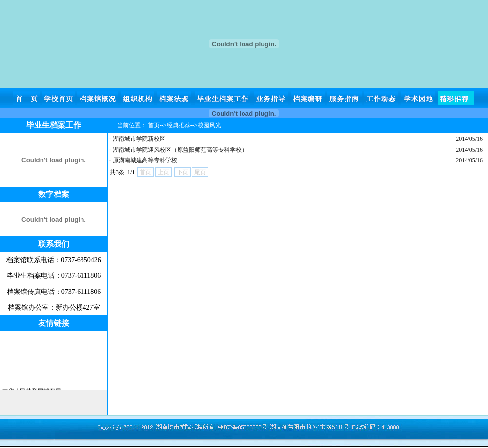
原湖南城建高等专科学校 (145, 160)
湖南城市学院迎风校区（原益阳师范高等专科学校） (180, 150)
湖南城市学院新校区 (139, 139)
